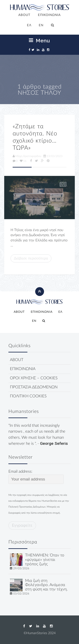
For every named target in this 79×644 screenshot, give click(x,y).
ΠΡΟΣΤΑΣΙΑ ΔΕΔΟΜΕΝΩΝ (34, 387)
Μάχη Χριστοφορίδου (27, 156)
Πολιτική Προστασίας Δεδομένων (27, 507)
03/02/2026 (21, 594)
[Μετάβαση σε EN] (41, 26)
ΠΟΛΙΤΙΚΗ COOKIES (28, 396)
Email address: (36, 477)
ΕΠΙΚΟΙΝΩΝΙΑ (49, 15)
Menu (39, 41)
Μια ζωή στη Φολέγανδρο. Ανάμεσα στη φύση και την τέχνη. (46, 585)
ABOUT (24, 15)
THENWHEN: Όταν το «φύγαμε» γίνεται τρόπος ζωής (45, 560)
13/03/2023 (53, 156)
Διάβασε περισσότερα (31, 258)
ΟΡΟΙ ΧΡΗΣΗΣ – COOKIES (34, 378)
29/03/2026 (21, 568)
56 (23, 161)
